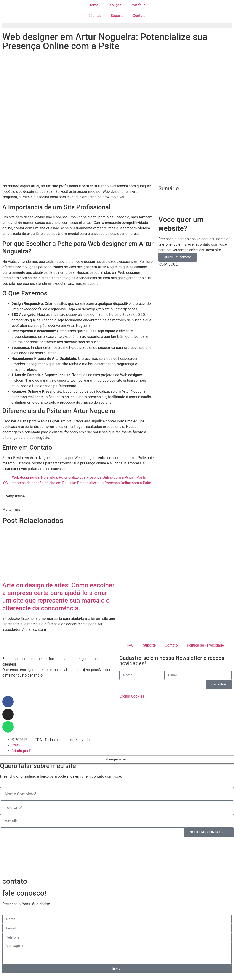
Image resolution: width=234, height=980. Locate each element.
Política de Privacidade (205, 645)
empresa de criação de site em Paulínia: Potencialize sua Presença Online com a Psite (81, 483)
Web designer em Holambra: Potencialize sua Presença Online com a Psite (72, 477)
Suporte (117, 16)
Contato (139, 16)
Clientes (95, 16)
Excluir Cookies (132, 696)
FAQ (130, 645)
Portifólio (138, 5)
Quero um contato (178, 257)
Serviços (114, 5)
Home (93, 5)
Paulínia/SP (12, 689)
